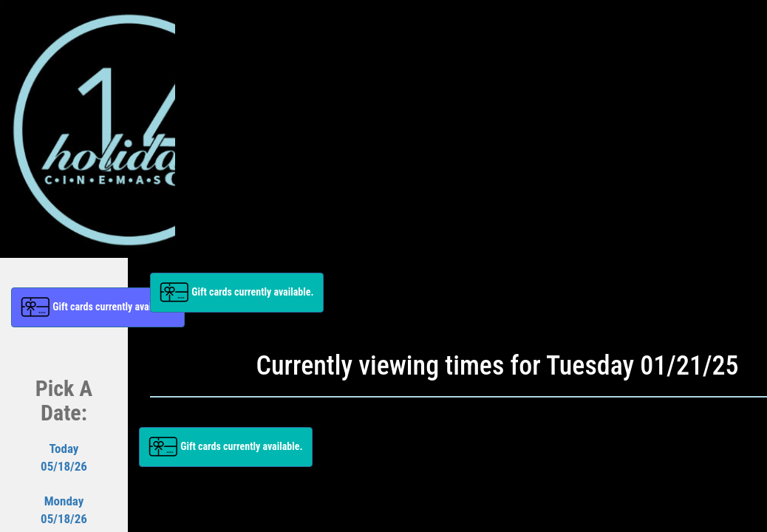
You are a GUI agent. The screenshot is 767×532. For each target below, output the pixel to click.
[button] (98, 307)
